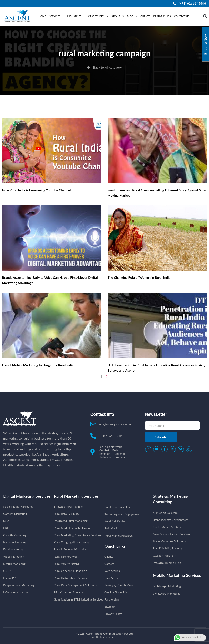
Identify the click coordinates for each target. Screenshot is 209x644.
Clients (145, 16)
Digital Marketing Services (27, 496)
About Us (118, 16)
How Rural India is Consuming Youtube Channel (36, 190)
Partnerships (162, 16)
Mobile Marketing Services (177, 575)
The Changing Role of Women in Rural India (139, 277)
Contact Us (182, 16)
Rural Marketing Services (76, 496)
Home (42, 16)
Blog (132, 16)
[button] (205, 16)
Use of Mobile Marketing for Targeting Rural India (38, 365)
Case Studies (98, 16)
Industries (76, 16)
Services (57, 16)
